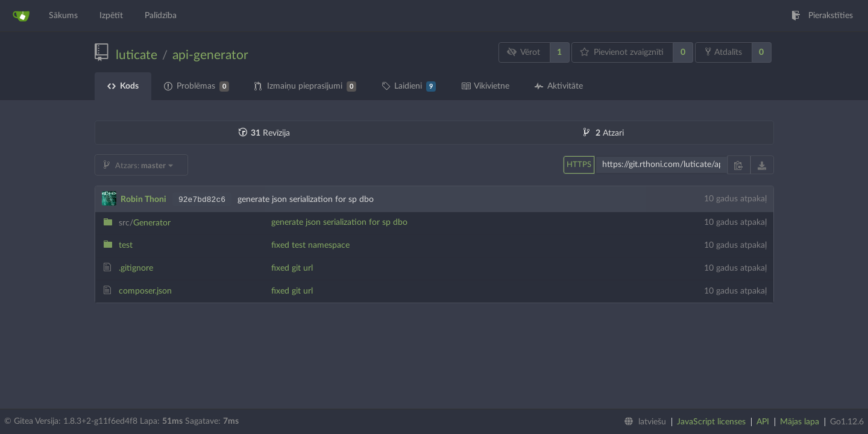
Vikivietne (485, 86)
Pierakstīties (822, 16)
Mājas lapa (800, 422)
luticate (137, 55)
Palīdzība (161, 16)
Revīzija (264, 133)
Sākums (63, 16)
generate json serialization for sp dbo (339, 222)
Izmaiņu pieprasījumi (305, 86)
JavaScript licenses (711, 422)
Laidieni (409, 86)
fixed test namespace (310, 245)
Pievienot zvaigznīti (622, 52)
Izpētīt (111, 16)
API (763, 422)
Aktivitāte (559, 86)
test (126, 245)
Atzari (604, 133)
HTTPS (579, 165)
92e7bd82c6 (202, 200)
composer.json (145, 291)
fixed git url (292, 268)
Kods (123, 86)
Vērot (523, 52)
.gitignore (136, 268)
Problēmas (197, 86)
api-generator (210, 55)
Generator (145, 223)
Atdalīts (724, 52)
